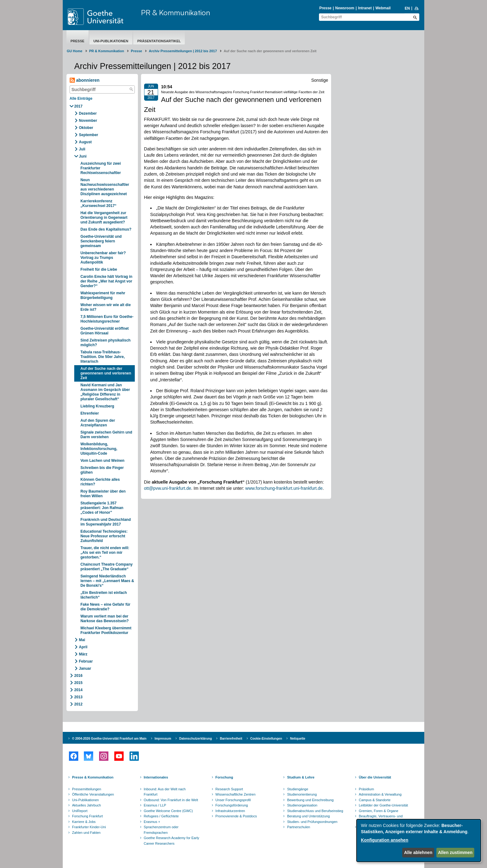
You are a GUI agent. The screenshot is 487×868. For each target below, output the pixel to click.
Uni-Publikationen (111, 41)
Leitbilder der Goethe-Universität (383, 805)
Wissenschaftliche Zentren (236, 794)
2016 (78, 676)
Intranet (365, 8)
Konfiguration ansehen (385, 840)
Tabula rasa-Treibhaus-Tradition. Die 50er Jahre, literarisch (103, 357)
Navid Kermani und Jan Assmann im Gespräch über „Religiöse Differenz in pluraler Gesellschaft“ (105, 392)
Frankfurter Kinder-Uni (89, 827)
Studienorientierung (302, 794)
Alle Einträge (81, 99)
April (83, 647)
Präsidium (366, 789)
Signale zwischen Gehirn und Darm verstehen (106, 435)
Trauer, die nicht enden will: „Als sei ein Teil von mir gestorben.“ (105, 553)
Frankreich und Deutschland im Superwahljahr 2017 (106, 522)
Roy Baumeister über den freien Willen (103, 494)
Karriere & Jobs (84, 822)
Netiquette (298, 739)
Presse (325, 8)
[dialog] (419, 840)
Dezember (88, 113)
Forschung (224, 777)
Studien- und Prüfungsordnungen (312, 822)
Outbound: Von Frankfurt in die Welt (171, 800)
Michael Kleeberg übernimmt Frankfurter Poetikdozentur (106, 630)
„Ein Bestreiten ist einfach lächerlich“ (104, 595)
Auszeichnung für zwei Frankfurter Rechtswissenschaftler (101, 168)
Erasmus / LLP (155, 805)
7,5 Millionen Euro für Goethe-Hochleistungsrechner (107, 319)
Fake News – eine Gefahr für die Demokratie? (105, 607)
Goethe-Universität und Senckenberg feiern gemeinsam (101, 241)
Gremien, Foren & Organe (378, 811)
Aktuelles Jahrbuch (86, 805)
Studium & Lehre (301, 777)
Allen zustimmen (455, 852)
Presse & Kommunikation (93, 777)
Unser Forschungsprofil (233, 800)
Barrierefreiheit (231, 739)
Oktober (86, 128)
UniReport (80, 811)
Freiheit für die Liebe (99, 269)
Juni (83, 156)
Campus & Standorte (375, 800)
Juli (82, 149)
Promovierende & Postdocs (236, 816)
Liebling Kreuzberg (97, 406)
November (88, 121)
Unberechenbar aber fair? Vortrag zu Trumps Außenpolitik (103, 258)
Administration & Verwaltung (380, 794)
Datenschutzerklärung (196, 739)
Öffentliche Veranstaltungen (93, 794)
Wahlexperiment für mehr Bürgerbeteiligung (103, 295)
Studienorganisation (302, 805)
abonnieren (84, 80)
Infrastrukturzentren (230, 811)
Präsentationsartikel (159, 41)
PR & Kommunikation (176, 12)
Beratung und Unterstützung (308, 816)
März (83, 654)
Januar (85, 668)
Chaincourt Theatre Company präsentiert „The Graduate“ (107, 567)
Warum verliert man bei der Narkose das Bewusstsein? (105, 619)
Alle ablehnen (418, 852)
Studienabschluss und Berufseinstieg (315, 811)
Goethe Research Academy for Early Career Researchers (172, 841)
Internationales (156, 777)
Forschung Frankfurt (87, 816)
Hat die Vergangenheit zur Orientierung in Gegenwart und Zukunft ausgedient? (104, 218)
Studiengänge (298, 789)
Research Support (229, 789)
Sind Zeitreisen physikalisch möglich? (105, 343)
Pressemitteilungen (87, 789)
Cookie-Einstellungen (266, 739)
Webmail (383, 8)
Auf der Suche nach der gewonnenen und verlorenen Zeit (106, 373)
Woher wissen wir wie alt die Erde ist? (106, 307)
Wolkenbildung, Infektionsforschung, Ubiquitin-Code (99, 449)
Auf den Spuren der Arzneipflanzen (98, 423)
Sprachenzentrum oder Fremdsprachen (161, 830)
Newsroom (345, 8)
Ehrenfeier (90, 413)
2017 (78, 106)
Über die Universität (375, 777)
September (89, 135)
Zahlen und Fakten (86, 833)
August (85, 142)
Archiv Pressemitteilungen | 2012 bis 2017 (183, 51)
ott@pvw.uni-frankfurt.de (168, 488)
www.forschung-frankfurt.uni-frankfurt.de (284, 488)
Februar (86, 661)
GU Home (75, 51)
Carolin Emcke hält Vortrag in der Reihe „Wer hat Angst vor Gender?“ (106, 281)
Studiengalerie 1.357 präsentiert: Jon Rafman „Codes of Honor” (102, 508)
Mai (82, 640)
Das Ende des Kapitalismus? (106, 229)
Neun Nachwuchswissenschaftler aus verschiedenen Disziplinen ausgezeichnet (105, 187)
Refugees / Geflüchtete (161, 816)
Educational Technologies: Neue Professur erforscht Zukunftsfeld (104, 536)
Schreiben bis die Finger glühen (102, 470)
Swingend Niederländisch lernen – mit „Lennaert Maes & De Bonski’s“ (107, 581)
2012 (78, 704)
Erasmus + (152, 822)
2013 (78, 697)
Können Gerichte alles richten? (100, 482)
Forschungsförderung (232, 805)
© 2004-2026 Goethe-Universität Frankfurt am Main (109, 739)
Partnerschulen (298, 827)
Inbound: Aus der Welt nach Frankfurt (165, 792)
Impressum (163, 739)
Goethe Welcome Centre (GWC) (168, 811)
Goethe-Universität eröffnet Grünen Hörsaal (105, 331)
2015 (78, 683)
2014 (78, 690)
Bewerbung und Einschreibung (310, 800)
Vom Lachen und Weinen (102, 461)
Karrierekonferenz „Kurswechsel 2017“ (98, 203)
